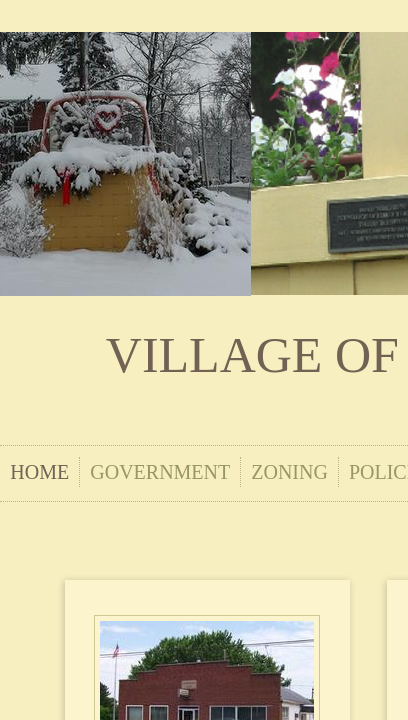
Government (160, 472)
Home (39, 472)
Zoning (289, 472)
